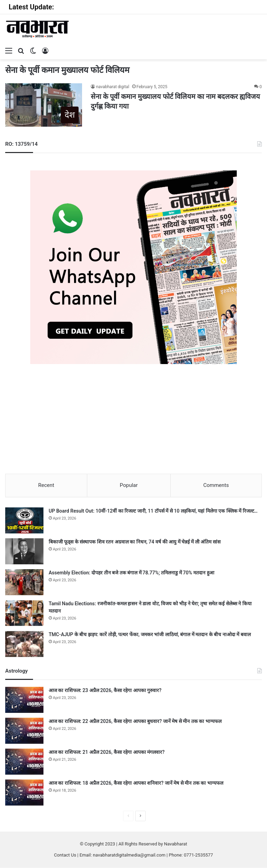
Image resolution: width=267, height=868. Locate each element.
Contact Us (65, 855)
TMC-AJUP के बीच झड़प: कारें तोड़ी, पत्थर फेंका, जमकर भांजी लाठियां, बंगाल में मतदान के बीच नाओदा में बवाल (150, 635)
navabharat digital (112, 87)
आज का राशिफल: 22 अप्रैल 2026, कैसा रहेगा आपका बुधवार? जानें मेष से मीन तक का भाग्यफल (135, 722)
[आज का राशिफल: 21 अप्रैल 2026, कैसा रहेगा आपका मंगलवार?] (24, 762)
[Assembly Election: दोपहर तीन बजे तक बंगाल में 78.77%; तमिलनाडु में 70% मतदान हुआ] (24, 583)
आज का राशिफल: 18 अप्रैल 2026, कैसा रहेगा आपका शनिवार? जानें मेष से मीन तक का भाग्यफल (136, 783)
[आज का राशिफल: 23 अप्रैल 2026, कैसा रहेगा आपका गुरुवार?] (24, 700)
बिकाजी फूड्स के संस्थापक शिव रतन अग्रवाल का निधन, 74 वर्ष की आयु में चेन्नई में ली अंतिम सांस (135, 542)
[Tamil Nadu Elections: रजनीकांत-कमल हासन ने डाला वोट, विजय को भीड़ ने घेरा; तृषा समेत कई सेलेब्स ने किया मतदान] (24, 613)
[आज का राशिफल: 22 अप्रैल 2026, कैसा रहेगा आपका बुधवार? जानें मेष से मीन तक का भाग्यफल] (24, 731)
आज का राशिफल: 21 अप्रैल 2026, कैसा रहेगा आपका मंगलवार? (107, 752)
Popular (129, 485)
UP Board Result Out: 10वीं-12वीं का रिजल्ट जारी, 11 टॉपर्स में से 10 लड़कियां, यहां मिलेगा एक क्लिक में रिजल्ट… (153, 511)
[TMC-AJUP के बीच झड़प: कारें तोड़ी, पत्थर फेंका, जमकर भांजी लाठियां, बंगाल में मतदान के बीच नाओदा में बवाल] (24, 644)
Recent (46, 485)
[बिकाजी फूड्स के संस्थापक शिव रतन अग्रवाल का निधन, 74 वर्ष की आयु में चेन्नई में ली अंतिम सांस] (24, 552)
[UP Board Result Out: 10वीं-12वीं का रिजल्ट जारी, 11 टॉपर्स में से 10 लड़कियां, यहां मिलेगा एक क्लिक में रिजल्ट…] (24, 521)
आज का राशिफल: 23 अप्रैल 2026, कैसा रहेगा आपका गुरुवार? (105, 691)
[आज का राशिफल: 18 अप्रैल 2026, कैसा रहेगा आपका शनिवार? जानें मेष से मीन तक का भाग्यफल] (24, 793)
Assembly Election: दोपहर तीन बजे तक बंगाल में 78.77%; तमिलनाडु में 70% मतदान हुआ (131, 573)
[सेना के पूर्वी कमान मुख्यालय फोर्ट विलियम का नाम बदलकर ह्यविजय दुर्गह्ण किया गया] (44, 105)
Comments (216, 485)
